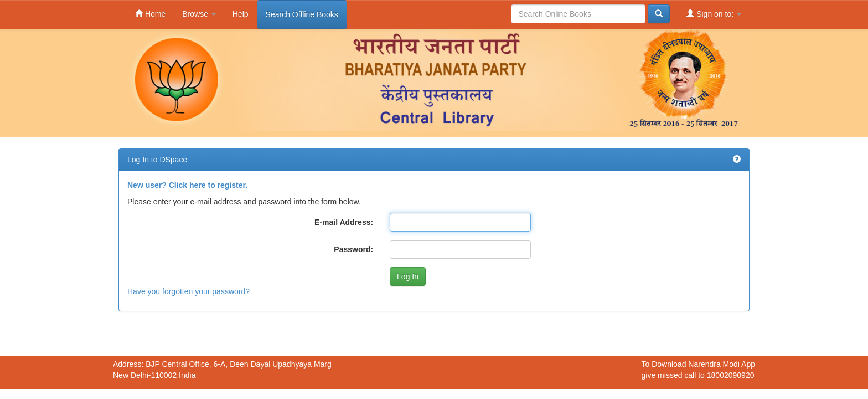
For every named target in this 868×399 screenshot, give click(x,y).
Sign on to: (714, 14)
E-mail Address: (344, 222)
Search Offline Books (302, 14)
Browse (199, 14)
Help (241, 14)
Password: (353, 249)
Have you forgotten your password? (188, 291)
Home (150, 14)
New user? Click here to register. (187, 185)
